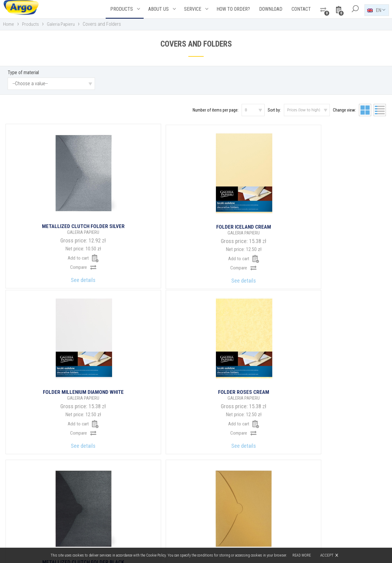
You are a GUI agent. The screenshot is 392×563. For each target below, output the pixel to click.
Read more (302, 555)
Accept (327, 555)
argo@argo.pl (222, 515)
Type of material (23, 74)
